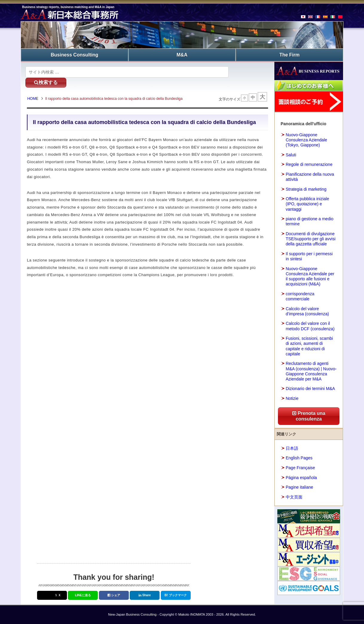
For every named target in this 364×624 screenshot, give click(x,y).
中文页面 (294, 496)
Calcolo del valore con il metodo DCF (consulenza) (310, 326)
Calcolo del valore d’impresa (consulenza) (307, 311)
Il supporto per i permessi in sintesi (309, 256)
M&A (182, 55)
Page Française (300, 467)
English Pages (299, 458)
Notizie (292, 398)
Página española (301, 477)
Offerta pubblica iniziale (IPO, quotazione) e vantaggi (307, 204)
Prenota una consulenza (309, 416)
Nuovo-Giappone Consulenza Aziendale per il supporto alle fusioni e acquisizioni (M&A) (310, 276)
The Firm (290, 55)
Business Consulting (75, 55)
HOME (34, 89)
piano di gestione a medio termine (310, 221)
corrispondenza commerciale (300, 296)
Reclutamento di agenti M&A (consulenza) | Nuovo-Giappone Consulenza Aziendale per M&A (311, 371)
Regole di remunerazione (309, 164)
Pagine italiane (299, 487)
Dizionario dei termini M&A (310, 388)
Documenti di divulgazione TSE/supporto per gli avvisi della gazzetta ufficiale (311, 238)
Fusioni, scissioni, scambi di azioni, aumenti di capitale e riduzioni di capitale (309, 346)
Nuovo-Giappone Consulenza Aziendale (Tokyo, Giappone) (306, 140)
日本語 (292, 448)
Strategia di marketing (306, 189)
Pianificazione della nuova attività (310, 176)
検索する (248, 71)
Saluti (291, 154)
